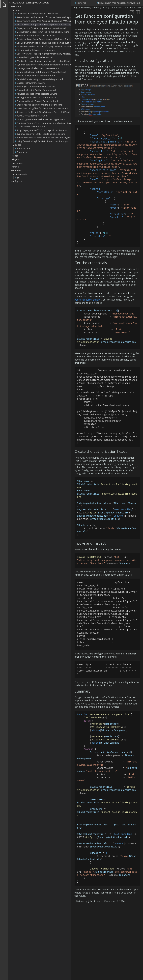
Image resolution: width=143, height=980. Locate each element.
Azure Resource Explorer (88, 312)
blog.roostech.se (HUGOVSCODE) (31, 3)
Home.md (81, 3)
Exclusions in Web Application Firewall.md (119, 3)
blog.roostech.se (81, 7)
